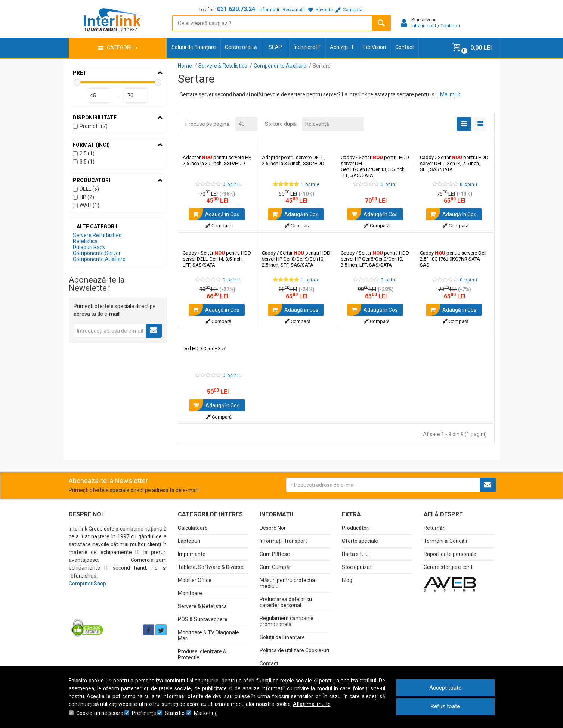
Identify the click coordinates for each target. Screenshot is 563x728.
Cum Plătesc (275, 554)
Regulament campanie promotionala (287, 621)
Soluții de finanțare (194, 47)
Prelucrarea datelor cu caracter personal (286, 602)
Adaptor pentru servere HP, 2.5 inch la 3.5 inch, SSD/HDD (217, 160)
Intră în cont (424, 26)
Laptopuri (189, 541)
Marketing (206, 713)
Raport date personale (450, 554)
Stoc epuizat (357, 567)
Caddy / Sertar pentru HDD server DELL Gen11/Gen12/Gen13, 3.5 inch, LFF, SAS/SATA (375, 166)
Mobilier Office (195, 580)
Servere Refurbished (97, 235)
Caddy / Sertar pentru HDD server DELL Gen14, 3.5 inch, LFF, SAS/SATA (217, 259)
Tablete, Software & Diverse (211, 567)
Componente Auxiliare (99, 259)
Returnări (435, 528)
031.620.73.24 (236, 9)
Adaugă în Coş (214, 214)
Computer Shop (87, 583)
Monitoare (190, 593)
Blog (347, 580)
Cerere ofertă (241, 47)
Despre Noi (272, 528)
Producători (356, 528)
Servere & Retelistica (202, 606)
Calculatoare (193, 528)
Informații (269, 10)
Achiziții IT (342, 47)
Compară (218, 225)
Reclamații (294, 10)
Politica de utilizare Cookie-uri (294, 650)
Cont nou (450, 26)
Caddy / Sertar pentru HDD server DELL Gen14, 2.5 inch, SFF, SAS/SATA (454, 163)
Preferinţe (144, 713)
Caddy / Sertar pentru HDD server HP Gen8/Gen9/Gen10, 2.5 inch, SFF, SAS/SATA (296, 259)
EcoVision (375, 47)
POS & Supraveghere (203, 619)
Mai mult (450, 94)
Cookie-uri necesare (100, 713)
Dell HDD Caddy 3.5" (205, 348)
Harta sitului (356, 554)
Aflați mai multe (312, 704)
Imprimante (192, 554)
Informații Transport (283, 541)
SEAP (275, 47)
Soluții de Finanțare (282, 637)
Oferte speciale (360, 541)
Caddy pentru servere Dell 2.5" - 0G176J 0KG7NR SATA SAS (453, 259)
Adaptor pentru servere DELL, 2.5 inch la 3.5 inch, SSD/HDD (293, 160)
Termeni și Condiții (445, 541)
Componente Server (97, 253)
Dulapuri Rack (89, 247)
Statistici (175, 713)
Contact (405, 47)
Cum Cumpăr (275, 567)
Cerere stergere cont (448, 567)
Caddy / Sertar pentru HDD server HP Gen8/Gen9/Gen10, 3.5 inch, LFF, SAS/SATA (375, 259)
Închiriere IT (307, 47)
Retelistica (85, 241)
